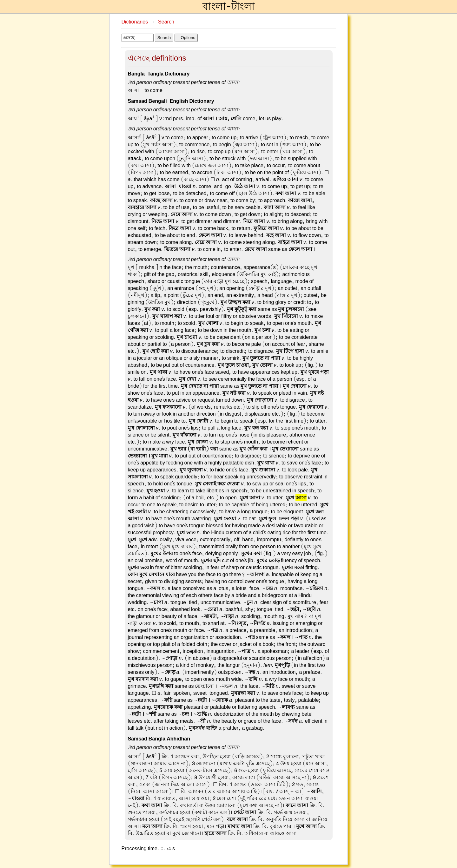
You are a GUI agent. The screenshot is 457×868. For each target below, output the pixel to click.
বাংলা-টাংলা (228, 7)
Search (166, 22)
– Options (186, 38)
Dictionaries (135, 22)
